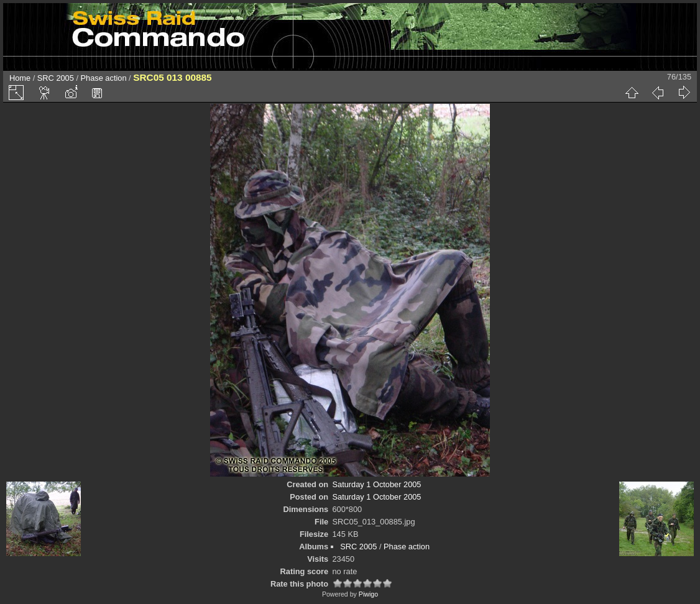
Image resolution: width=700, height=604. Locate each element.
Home (20, 78)
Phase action (104, 78)
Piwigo (368, 594)
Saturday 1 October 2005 (377, 484)
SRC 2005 (56, 78)
